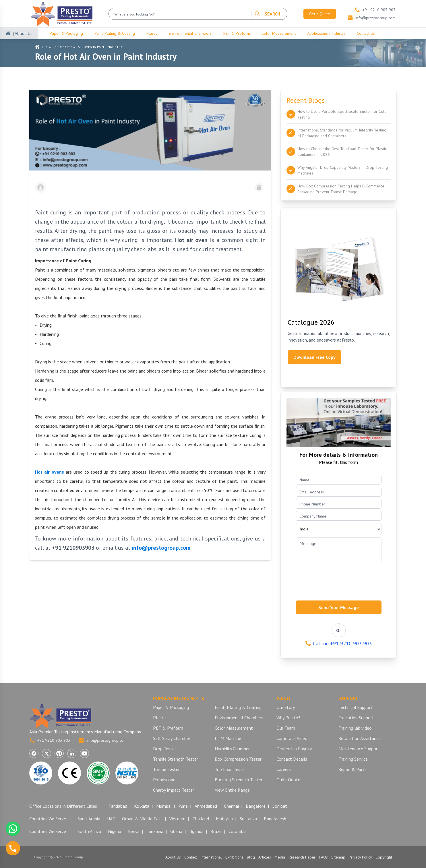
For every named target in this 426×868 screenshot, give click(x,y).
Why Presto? (288, 718)
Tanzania (155, 831)
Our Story (286, 707)
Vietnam (177, 819)
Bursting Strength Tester (239, 780)
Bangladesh (275, 819)
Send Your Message (339, 607)
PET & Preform (237, 33)
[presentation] (339, 580)
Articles (265, 857)
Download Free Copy (314, 357)
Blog (50, 47)
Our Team (286, 728)
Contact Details (292, 759)
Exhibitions (234, 857)
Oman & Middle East (142, 819)
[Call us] (13, 848)
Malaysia (224, 819)
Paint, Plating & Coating (115, 33)
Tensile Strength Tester (176, 759)
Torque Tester (166, 769)
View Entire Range (232, 790)
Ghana (176, 831)
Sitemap (338, 857)
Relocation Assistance (360, 738)
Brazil (216, 831)
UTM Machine (228, 738)
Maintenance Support (359, 749)
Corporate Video (292, 738)
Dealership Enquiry (294, 749)
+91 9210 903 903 (50, 740)
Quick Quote (288, 780)
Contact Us (366, 33)
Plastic (152, 33)
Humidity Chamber (232, 749)
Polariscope (164, 780)
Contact (191, 857)
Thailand (201, 819)
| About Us (23, 33)
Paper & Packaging (66, 33)
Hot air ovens (50, 472)
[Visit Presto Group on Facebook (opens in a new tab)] (34, 753)
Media (280, 857)
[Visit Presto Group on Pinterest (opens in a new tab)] (59, 753)
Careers (284, 769)
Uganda (196, 831)
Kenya (134, 831)
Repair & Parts (353, 769)
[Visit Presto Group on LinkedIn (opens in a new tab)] (72, 753)
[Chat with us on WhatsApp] (13, 829)
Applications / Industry (326, 33)
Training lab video (355, 728)
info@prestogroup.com (102, 740)
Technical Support (356, 707)
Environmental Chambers (190, 33)
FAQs (323, 857)
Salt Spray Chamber (172, 738)
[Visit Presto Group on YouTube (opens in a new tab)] (84, 753)
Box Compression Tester (238, 759)
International (211, 857)
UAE (111, 819)
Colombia (238, 831)
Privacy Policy (360, 857)
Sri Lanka (248, 819)
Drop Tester (164, 749)
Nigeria (115, 831)
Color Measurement (279, 33)
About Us (173, 857)
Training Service (353, 759)
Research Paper (302, 857)
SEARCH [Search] (267, 14)
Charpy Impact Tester (174, 790)
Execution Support (356, 718)
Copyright (384, 857)
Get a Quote (320, 14)
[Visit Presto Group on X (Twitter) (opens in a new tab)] (47, 753)
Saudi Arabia (89, 819)
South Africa (89, 831)
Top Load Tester (230, 769)
